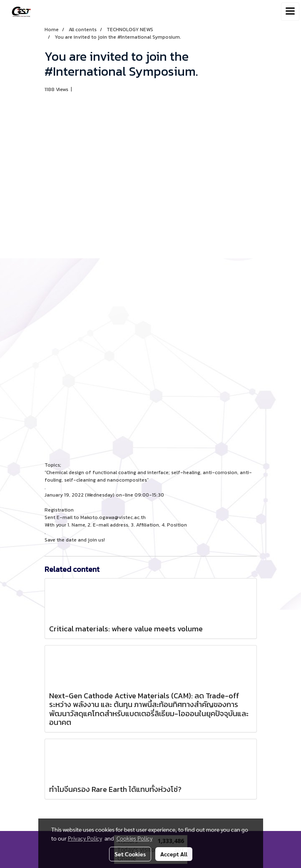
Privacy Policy (85, 838)
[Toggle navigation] (290, 12)
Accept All (174, 854)
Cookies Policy (134, 838)
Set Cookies (130, 854)
